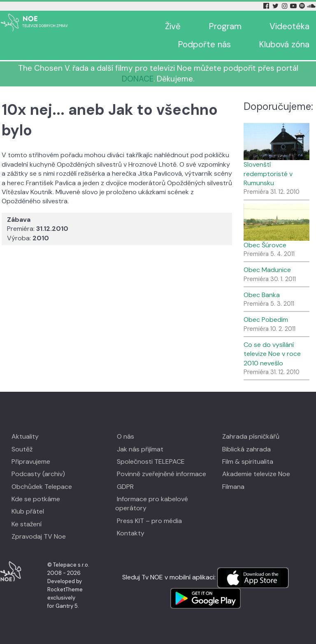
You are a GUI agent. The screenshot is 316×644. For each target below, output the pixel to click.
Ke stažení (27, 524)
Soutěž (22, 449)
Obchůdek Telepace (42, 487)
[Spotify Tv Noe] (303, 6)
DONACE (138, 79)
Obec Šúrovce (265, 245)
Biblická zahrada (246, 449)
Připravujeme (31, 461)
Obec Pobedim (266, 320)
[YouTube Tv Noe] (294, 6)
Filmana (233, 487)
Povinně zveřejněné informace (161, 474)
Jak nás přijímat (140, 449)
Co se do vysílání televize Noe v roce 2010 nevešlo (272, 354)
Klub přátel (28, 511)
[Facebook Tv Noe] (267, 6)
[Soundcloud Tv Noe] (311, 6)
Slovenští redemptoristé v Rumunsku (268, 174)
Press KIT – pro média (149, 521)
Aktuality (25, 436)
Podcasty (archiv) (38, 474)
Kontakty (131, 533)
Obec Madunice (267, 270)
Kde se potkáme (36, 499)
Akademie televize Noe (256, 474)
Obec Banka (262, 295)
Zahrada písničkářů (251, 436)
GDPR (125, 487)
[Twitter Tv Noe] (276, 6)
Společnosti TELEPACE (151, 461)
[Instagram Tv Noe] (286, 6)
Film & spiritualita (248, 461)
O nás (125, 436)
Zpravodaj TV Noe (39, 536)
